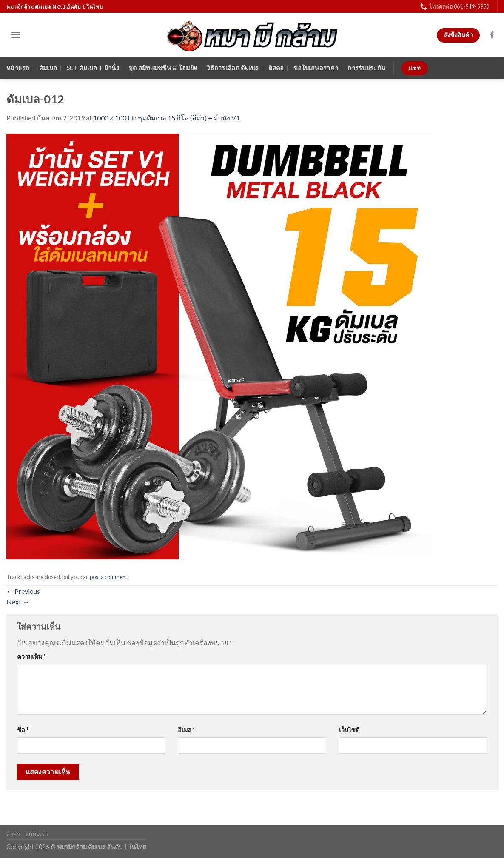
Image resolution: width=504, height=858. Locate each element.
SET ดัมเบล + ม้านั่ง (93, 68)
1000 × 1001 (112, 118)
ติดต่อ (276, 68)
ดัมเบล (48, 68)
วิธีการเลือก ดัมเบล (233, 68)
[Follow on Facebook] (492, 35)
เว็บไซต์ (349, 730)
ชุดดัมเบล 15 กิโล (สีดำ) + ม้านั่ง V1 (189, 118)
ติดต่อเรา (37, 834)
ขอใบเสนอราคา (316, 68)
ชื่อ (23, 730)
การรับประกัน (366, 68)
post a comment (108, 577)
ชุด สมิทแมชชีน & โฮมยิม (163, 68)
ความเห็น (31, 657)
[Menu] (16, 35)
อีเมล (186, 730)
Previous (23, 591)
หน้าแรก (18, 68)
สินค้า (13, 834)
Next (18, 602)
